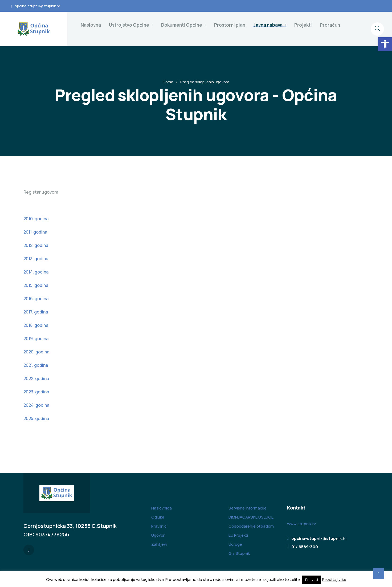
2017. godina (36, 312)
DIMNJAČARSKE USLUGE (251, 517)
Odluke (158, 517)
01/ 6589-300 (305, 547)
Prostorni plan (230, 25)
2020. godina (36, 352)
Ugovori (158, 535)
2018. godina (36, 325)
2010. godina (36, 219)
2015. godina (36, 285)
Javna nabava (268, 25)
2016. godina (36, 299)
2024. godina (36, 405)
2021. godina (36, 365)
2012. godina (36, 245)
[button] (385, 44)
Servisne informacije (248, 508)
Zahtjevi (159, 544)
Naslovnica (162, 508)
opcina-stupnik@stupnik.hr (37, 6)
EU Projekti (238, 535)
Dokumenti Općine (182, 25)
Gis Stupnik (239, 553)
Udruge (235, 544)
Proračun (330, 25)
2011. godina (35, 232)
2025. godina (36, 418)
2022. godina (36, 378)
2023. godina (36, 392)
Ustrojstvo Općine (129, 25)
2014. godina (36, 272)
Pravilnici (159, 526)
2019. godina (36, 339)
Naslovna (91, 25)
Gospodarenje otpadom (251, 526)
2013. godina (36, 259)
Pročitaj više (334, 579)
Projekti (303, 25)
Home (168, 82)
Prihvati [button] (312, 580)
